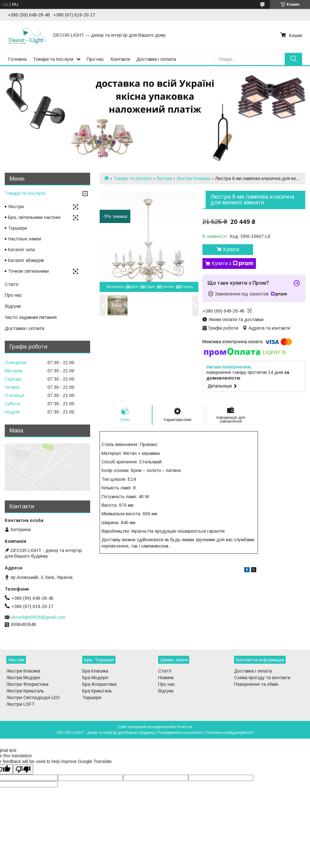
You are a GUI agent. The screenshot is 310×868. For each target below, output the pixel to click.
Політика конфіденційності (229, 733)
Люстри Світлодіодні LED (33, 697)
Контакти (120, 59)
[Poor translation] (23, 769)
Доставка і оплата (156, 59)
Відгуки (13, 306)
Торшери (17, 228)
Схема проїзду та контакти (262, 678)
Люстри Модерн (23, 678)
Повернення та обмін (256, 684)
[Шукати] (293, 59)
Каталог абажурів (26, 260)
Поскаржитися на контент (180, 733)
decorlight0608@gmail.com (38, 617)
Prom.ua (185, 727)
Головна (17, 59)
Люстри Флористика (27, 684)
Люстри (164, 178)
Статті (12, 284)
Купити (231, 249)
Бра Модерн (95, 678)
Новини (166, 678)
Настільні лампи (25, 239)
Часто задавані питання (31, 317)
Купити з (232, 263)
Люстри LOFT (21, 704)
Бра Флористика (99, 684)
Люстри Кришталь (25, 691)
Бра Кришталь (97, 691)
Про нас (95, 59)
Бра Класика (95, 671)
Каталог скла (21, 250)
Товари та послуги (53, 59)
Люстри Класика (193, 178)
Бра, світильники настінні (34, 217)
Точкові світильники (28, 271)
